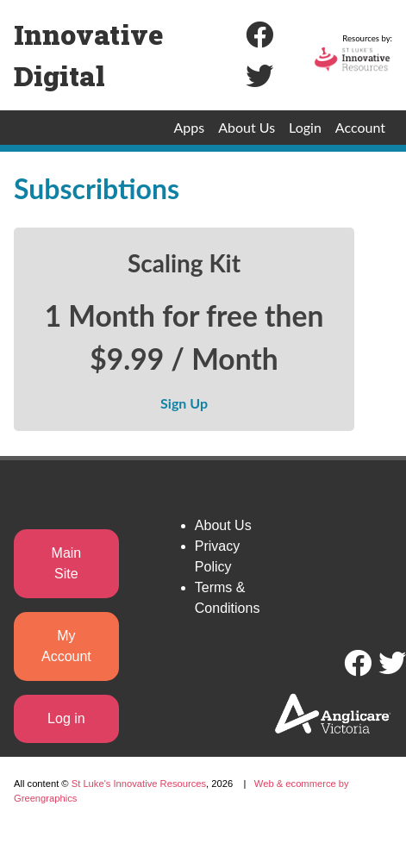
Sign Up (184, 403)
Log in (66, 718)
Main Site (67, 563)
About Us (247, 127)
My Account (66, 646)
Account (360, 127)
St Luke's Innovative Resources (139, 784)
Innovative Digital (89, 55)
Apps (190, 127)
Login (305, 127)
